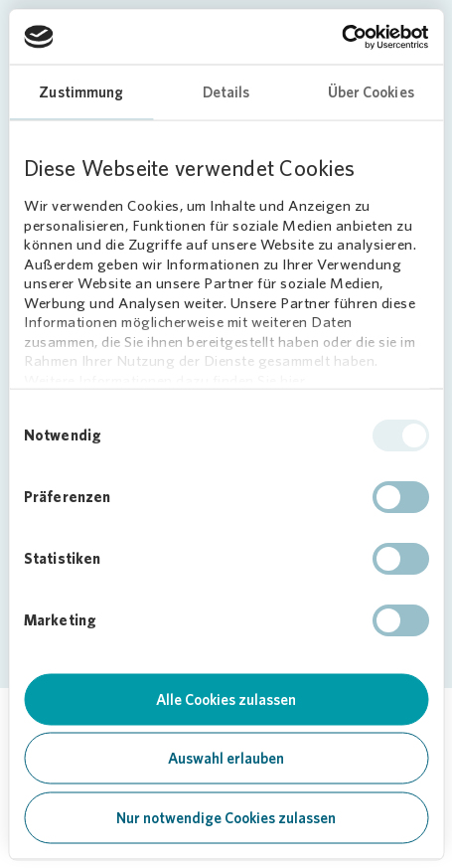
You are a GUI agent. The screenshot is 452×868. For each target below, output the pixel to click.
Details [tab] (226, 92)
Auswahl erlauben (226, 759)
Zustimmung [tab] (81, 92)
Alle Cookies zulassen (226, 699)
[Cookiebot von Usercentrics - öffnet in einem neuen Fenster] (341, 37)
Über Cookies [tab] (371, 92)
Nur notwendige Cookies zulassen (226, 817)
